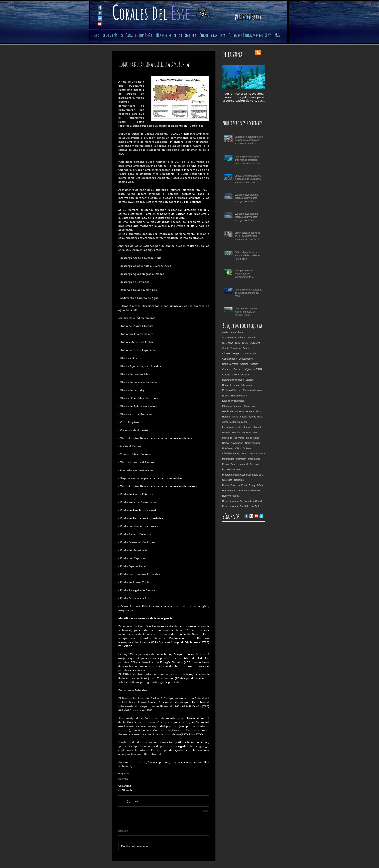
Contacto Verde (230, 364)
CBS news (228, 343)
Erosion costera (239, 396)
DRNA (236, 375)
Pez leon (254, 464)
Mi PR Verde (125, 790)
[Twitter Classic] (261, 516)
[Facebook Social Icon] (100, 7)
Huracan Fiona (254, 411)
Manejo (226, 432)
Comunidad (125, 786)
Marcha (236, 432)
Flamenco (249, 406)
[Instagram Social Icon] (100, 13)
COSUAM (255, 343)
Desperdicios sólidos (233, 380)
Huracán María (230, 417)
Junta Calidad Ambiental (235, 422)
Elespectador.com (252, 390)
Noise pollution (253, 443)
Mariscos (246, 432)
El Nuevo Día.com (232, 390)
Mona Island (253, 438)
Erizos (226, 396)
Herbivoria (228, 411)
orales (135, 13)
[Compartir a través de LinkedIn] (136, 801)
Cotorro (254, 364)
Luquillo (248, 427)
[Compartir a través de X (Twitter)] (128, 801)
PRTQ (254, 454)
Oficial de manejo (231, 454)
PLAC (245, 454)
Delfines (245, 375)
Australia (252, 338)
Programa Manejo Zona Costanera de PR (244, 475)
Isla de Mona (256, 417)
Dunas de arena (231, 385)
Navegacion (237, 443)
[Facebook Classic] (246, 516)
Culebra (226, 375)
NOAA (226, 443)
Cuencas (227, 369)
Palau (262, 454)
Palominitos (228, 459)
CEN (238, 343)
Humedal (239, 411)
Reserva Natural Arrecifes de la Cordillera (244, 501)
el (164, 13)
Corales (244, 364)
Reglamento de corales (249, 491)
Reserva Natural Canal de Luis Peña (241, 506)
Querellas (123, 779)
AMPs (225, 332)
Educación (246, 385)
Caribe (246, 348)
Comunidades (229, 359)
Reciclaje (239, 480)
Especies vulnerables (233, 401)
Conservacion (246, 359)
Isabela (243, 417)
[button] (212, 35)
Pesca (226, 464)
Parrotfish (241, 459)
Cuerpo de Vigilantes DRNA (248, 369)
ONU (238, 448)
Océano (247, 448)
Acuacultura (237, 332)
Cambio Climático (231, 348)
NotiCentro (228, 448)
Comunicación (248, 353)
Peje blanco (254, 459)
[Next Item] (260, 77)
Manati (258, 427)
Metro (256, 432)
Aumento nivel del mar (234, 338)
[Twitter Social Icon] (100, 18)
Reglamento (229, 491)
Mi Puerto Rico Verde (233, 438)
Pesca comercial (239, 464)
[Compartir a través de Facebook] (120, 801)
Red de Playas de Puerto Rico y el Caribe (244, 485)
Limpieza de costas (232, 427)
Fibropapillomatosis (232, 406)
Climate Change (231, 353)
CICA (245, 343)
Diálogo (250, 380)
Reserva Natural (231, 496)
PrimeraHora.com (231, 469)
